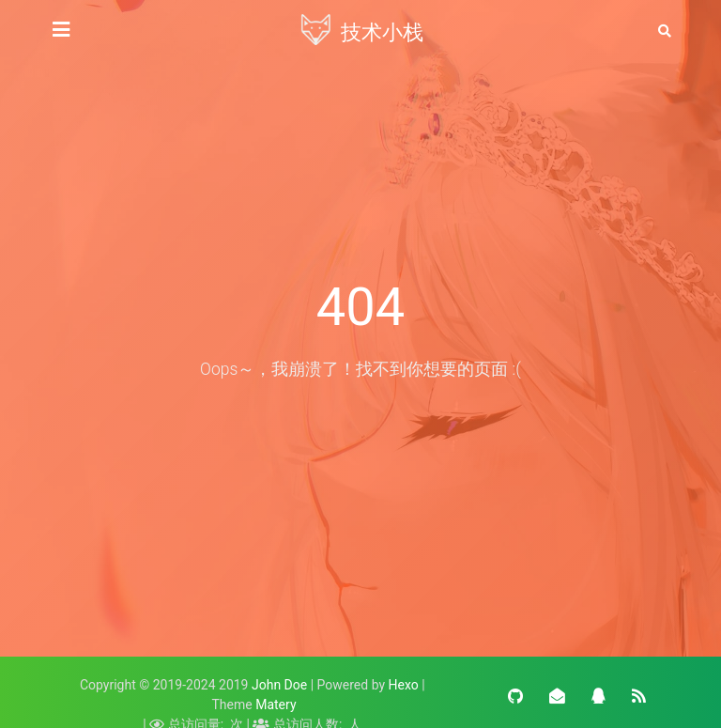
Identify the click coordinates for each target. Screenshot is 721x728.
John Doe (279, 685)
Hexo (404, 685)
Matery (276, 705)
